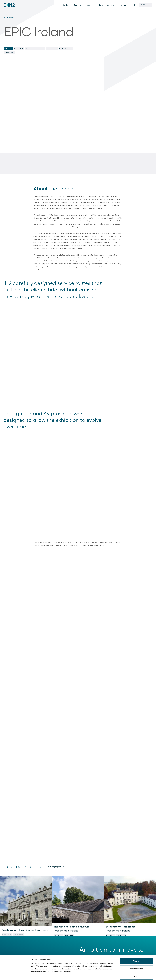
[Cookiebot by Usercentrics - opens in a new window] (15, 975)
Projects (78, 5)
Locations (100, 5)
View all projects (54, 867)
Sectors (88, 5)
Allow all (136, 949)
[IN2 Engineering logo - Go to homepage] (9, 5)
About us (112, 5)
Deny (136, 965)
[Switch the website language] (135, 5)
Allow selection (136, 957)
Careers (123, 5)
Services (67, 5)
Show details (123, 975)
